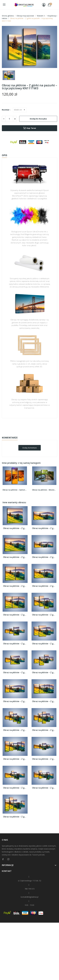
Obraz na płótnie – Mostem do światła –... (44, 490)
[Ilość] (9, 119)
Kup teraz (29, 128)
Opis (4, 155)
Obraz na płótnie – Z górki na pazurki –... (15, 528)
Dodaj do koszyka (38, 119)
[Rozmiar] (20, 110)
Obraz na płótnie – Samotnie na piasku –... (15, 490)
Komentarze (10, 438)
